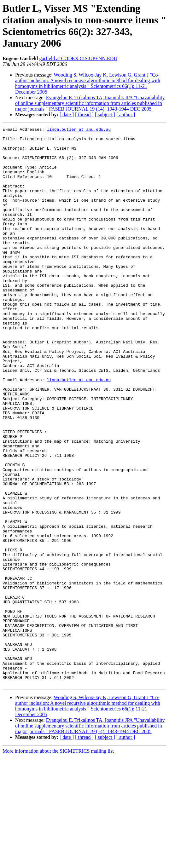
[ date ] (67, 115)
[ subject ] (105, 115)
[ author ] (126, 115)
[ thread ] (84, 115)
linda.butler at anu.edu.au (79, 130)
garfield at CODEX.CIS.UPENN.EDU (78, 58)
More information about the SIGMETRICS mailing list (58, 862)
